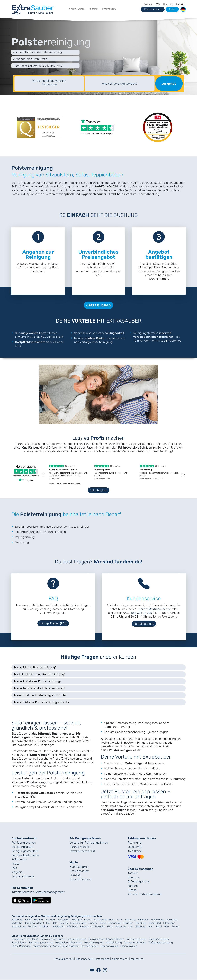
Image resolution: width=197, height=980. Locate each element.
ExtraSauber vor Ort (82, 851)
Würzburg (72, 927)
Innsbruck (120, 927)
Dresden (50, 920)
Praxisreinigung (109, 946)
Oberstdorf (155, 923)
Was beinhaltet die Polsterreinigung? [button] (39, 688)
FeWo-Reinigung (21, 946)
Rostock (32, 927)
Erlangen (77, 920)
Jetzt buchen (99, 490)
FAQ (158, 4)
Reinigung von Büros (53, 939)
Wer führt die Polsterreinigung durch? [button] (40, 695)
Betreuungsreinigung (41, 943)
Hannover (143, 920)
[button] (183, 9)
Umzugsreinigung (159, 939)
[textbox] (49, 84)
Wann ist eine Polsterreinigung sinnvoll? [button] (41, 702)
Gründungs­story (138, 881)
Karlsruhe (17, 923)
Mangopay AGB (84, 959)
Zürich (175, 927)
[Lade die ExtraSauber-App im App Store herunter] (21, 900)
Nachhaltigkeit (79, 867)
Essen (88, 920)
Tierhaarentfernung (135, 943)
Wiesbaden (58, 927)
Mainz (103, 923)
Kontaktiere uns (144, 624)
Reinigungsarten (22, 847)
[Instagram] (105, 970)
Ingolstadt (171, 920)
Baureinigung (19, 943)
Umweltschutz (79, 871)
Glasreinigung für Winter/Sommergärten (56, 946)
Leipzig (64, 923)
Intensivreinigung (137, 939)
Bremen (38, 920)
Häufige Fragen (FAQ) (53, 623)
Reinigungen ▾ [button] (77, 9)
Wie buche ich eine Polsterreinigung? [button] (39, 674)
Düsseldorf (63, 920)
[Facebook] (99, 970)
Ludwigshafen (78, 923)
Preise (94, 9)
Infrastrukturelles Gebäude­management (38, 892)
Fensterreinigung (77, 939)
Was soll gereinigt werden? (120, 84)
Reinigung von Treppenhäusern (106, 939)
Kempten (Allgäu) (34, 923)
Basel (159, 927)
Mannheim (114, 923)
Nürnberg (141, 923)
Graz (110, 927)
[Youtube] (92, 970)
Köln (55, 923)
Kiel (48, 923)
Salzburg (140, 927)
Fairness (75, 875)
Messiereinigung (94, 943)
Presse (132, 890)
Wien (151, 927)
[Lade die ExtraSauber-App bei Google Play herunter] (41, 900)
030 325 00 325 (142, 613)
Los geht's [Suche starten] (169, 84)
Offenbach (169, 923)
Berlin (28, 920)
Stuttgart (44, 927)
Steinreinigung (129, 946)
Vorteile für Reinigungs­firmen (89, 843)
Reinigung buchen (24, 843)
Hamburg (130, 920)
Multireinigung (114, 943)
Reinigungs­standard (25, 851)
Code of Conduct (81, 879)
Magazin (17, 872)
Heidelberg (157, 920)
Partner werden (80, 847)
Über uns (168, 4)
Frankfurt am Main (104, 920)
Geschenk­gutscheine (25, 855)
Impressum (137, 959)
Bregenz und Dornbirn (92, 927)
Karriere (148, 4)
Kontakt (180, 4)
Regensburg (18, 927)
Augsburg (17, 920)
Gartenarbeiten (90, 946)
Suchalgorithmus (23, 876)
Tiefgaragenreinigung (161, 943)
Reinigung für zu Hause (25, 939)
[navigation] (32, 9)
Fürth (120, 920)
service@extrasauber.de (155, 609)
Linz (131, 927)
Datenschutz (102, 959)
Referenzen (109, 9)
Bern (167, 927)
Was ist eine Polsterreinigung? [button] (35, 667)
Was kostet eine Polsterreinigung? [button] (37, 681)
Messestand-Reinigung (69, 943)
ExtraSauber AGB (64, 959)
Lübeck (93, 923)
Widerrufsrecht (120, 959)
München (128, 923)
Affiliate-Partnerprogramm (145, 894)
